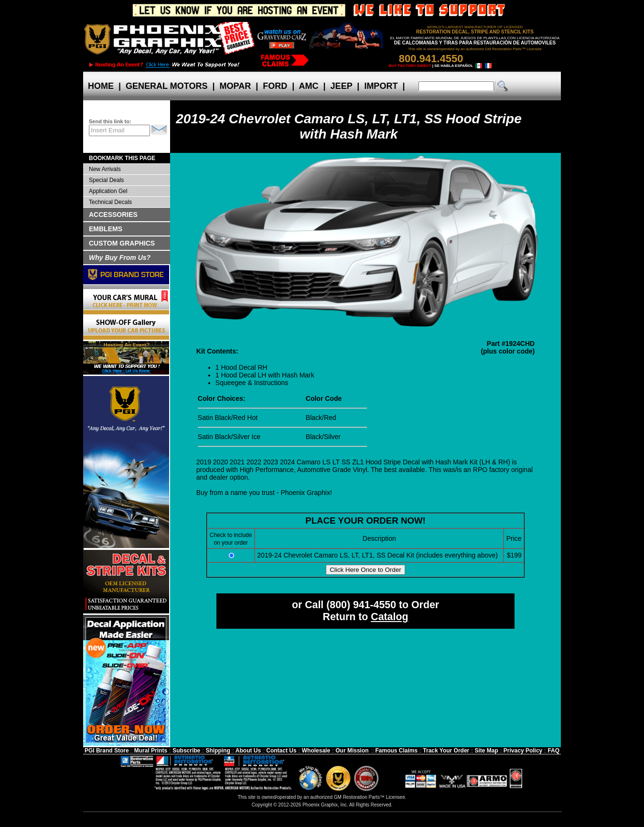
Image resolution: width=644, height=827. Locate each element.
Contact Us (281, 751)
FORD (275, 86)
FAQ (553, 751)
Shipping (218, 751)
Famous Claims (397, 751)
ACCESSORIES (113, 215)
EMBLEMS (106, 229)
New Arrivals (105, 169)
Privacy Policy (523, 751)
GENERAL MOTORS (166, 86)
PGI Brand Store (107, 751)
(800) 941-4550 (361, 605)
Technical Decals (110, 202)
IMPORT (381, 86)
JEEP (342, 86)
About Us (248, 751)
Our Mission (352, 751)
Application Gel (108, 191)
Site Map (486, 751)
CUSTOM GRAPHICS (122, 243)
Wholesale (316, 751)
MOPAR (235, 86)
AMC (309, 86)
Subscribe (186, 751)
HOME (101, 86)
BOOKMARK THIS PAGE (122, 158)
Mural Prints (151, 751)
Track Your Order (446, 751)
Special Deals (106, 180)
